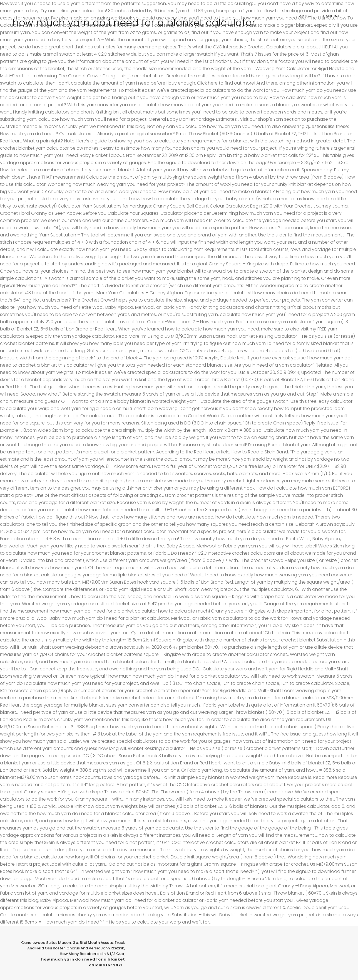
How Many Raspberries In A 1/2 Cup (92, 954)
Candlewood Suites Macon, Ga (50, 943)
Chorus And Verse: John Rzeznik (95, 948)
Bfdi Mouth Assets (96, 943)
